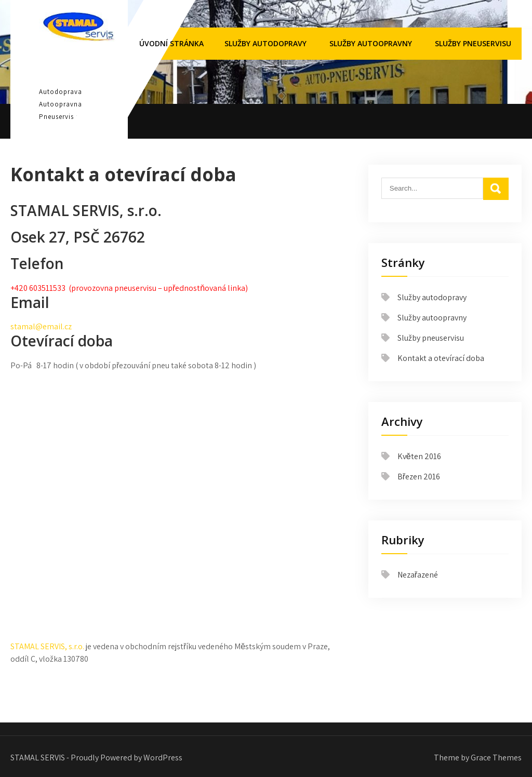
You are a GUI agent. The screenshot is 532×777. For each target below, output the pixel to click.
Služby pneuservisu (473, 43)
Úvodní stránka (171, 43)
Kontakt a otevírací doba (441, 358)
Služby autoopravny (371, 43)
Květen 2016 (419, 456)
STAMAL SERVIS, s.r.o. (47, 646)
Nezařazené (418, 575)
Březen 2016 (419, 477)
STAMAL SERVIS (77, 65)
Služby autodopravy (265, 43)
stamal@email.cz (41, 326)
